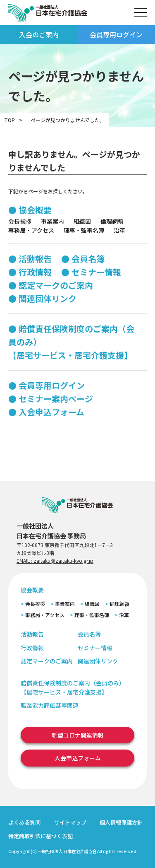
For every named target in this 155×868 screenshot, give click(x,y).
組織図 (82, 221)
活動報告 (35, 259)
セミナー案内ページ (56, 399)
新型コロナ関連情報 (78, 735)
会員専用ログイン (116, 34)
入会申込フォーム (51, 412)
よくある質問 (24, 822)
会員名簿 (88, 259)
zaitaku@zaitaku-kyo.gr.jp (63, 561)
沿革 (119, 230)
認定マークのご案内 (56, 285)
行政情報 (35, 272)
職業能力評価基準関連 (50, 705)
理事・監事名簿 (84, 230)
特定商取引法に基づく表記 (41, 836)
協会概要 (35, 210)
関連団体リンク (48, 298)
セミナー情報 (96, 272)
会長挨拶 (20, 221)
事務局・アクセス (31, 230)
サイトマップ (70, 822)
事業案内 (52, 221)
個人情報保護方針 (121, 822)
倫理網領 (112, 221)
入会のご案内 (39, 34)
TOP (10, 120)
